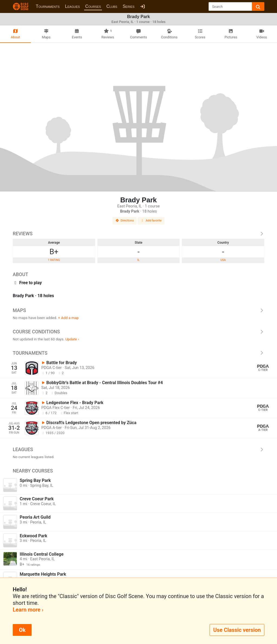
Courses (93, 6)
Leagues (72, 6)
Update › (72, 339)
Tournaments (48, 6)
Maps (138, 310)
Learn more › (28, 610)
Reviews (138, 234)
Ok (22, 630)
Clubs (112, 6)
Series (128, 6)
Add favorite (151, 221)
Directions (125, 221)
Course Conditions (138, 332)
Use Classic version (237, 630)
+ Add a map (68, 318)
